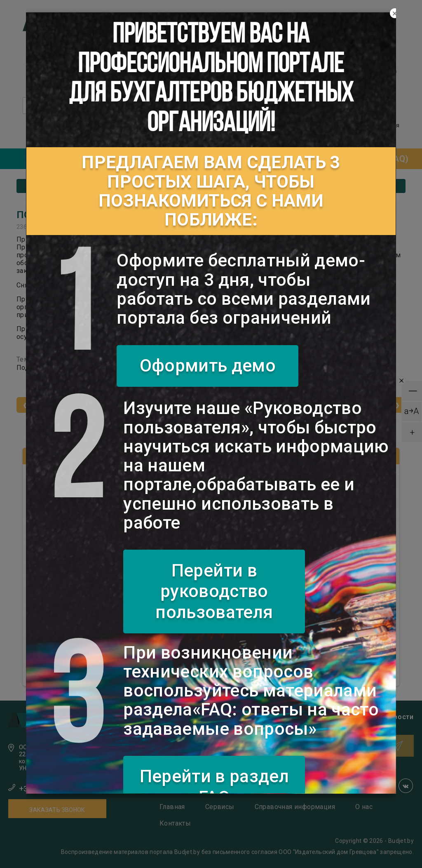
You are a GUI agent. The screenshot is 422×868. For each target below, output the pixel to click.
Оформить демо (208, 366)
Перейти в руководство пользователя (214, 591)
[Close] (395, 14)
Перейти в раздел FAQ (215, 787)
